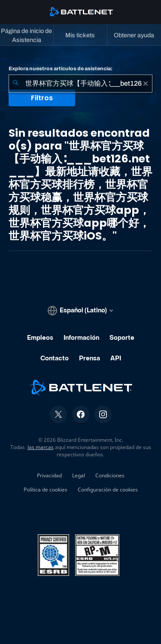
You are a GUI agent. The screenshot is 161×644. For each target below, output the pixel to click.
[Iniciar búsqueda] (15, 84)
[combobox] (80, 84)
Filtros (42, 98)
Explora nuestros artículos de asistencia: (61, 69)
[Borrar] (146, 84)
